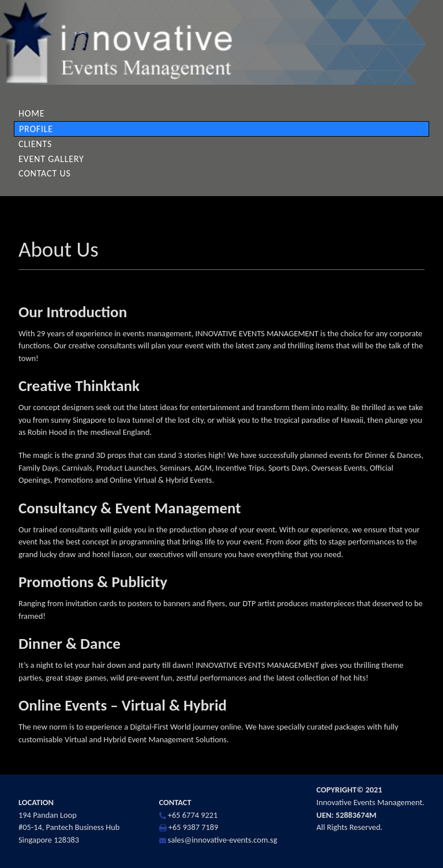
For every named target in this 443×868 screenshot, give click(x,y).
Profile (36, 129)
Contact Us (45, 173)
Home (31, 113)
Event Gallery (51, 159)
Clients (35, 144)
